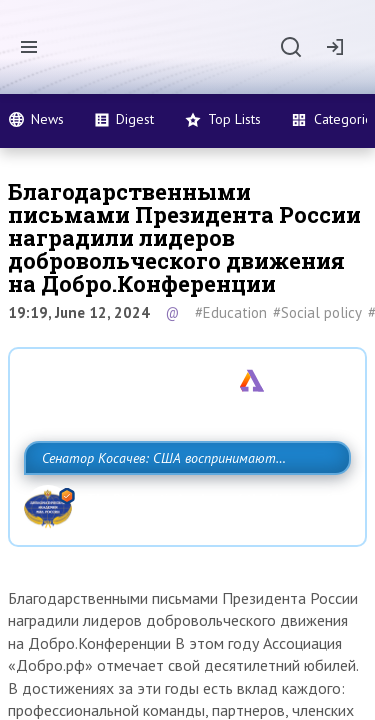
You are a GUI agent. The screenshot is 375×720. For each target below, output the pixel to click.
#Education (231, 312)
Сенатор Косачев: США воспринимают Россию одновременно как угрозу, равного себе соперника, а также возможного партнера (182, 502)
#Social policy (317, 312)
